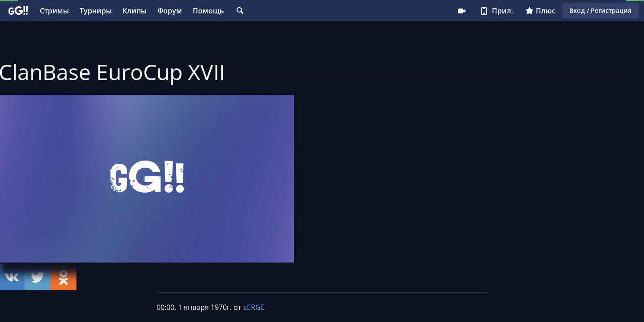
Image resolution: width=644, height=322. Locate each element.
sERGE (254, 307)
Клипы (135, 11)
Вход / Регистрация (600, 11)
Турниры (96, 11)
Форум (170, 11)
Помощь (208, 11)
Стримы (54, 11)
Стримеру (462, 11)
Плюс (540, 11)
